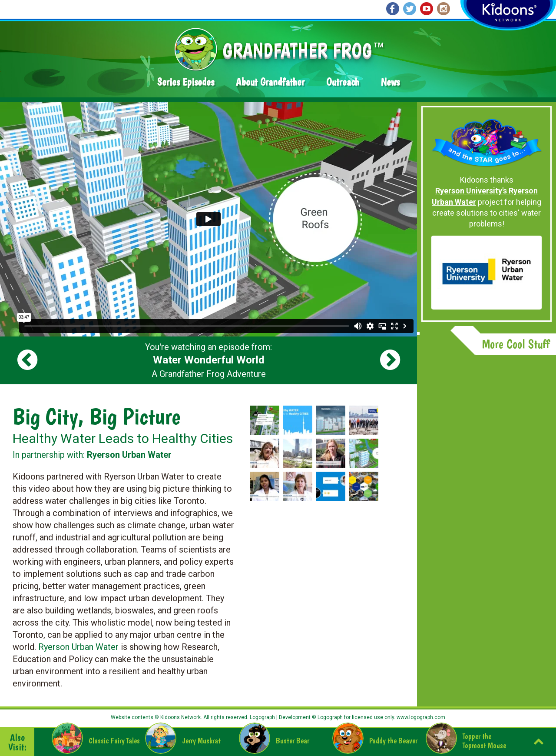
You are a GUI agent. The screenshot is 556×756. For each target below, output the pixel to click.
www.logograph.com (420, 717)
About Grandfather (270, 82)
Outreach (343, 82)
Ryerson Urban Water (78, 647)
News (390, 82)
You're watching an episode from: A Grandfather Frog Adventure (208, 360)
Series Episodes (186, 82)
